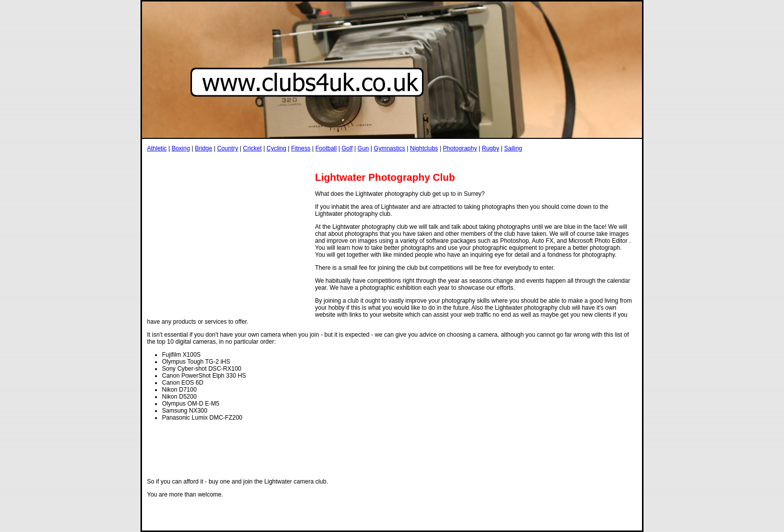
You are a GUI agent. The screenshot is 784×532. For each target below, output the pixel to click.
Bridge (204, 148)
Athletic (157, 148)
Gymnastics (390, 148)
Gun (363, 148)
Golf (347, 148)
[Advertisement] (329, 162)
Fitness (301, 148)
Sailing (513, 148)
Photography (460, 148)
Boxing (181, 148)
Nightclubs (424, 148)
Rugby (491, 148)
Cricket (252, 148)
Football (326, 148)
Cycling (276, 148)
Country (227, 148)
